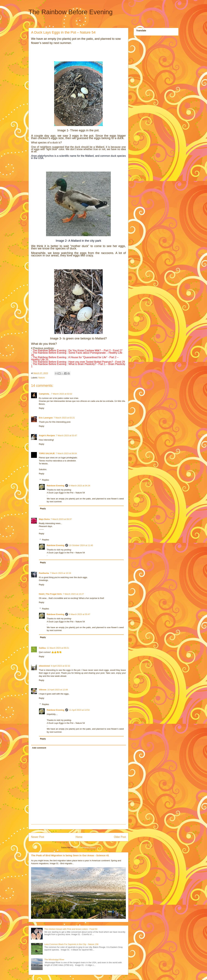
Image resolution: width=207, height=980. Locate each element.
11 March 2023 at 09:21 (58, 648)
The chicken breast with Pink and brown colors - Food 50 (71, 929)
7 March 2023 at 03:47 (66, 435)
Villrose (43, 690)
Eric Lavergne (46, 418)
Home (79, 837)
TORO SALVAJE (47, 453)
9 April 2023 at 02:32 (60, 666)
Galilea (42, 648)
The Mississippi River (54, 960)
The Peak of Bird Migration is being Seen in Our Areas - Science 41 (70, 855)
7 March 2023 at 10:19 (60, 573)
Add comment (39, 748)
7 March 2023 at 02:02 (62, 394)
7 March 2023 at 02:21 (64, 418)
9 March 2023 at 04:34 (80, 486)
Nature (42, 378)
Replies (46, 480)
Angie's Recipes (47, 435)
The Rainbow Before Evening (71, 12)
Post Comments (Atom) (85, 847)
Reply (41, 408)
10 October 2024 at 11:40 (81, 545)
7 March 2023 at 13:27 (73, 594)
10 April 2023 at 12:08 (58, 690)
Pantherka (44, 573)
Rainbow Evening (55, 486)
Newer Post (38, 837)
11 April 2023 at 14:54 (79, 710)
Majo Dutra (44, 519)
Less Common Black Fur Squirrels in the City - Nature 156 (71, 944)
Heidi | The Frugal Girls (50, 594)
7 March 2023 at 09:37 (61, 519)
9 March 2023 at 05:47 (80, 614)
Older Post (120, 837)
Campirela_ (44, 394)
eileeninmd (44, 666)
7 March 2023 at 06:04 (66, 453)
